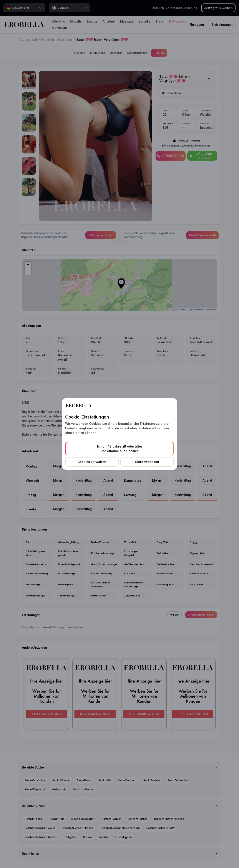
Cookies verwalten (92, 462)
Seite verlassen (147, 462)
